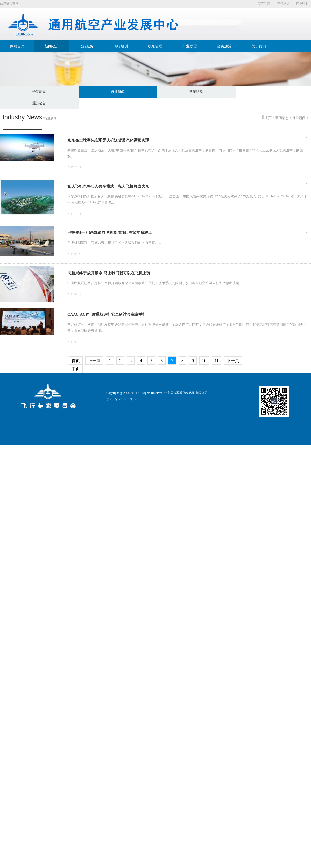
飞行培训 (283, 4)
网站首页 (17, 46)
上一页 (94, 361)
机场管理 (155, 46)
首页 (76, 361)
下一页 (233, 361)
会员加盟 (224, 46)
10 (204, 361)
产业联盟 (302, 4)
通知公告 (161, 103)
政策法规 (54, 103)
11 (217, 361)
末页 (76, 369)
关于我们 (259, 46)
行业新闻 (161, 92)
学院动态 (54, 92)
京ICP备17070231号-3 (121, 399)
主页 (268, 118)
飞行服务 (86, 46)
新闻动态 (264, 4)
